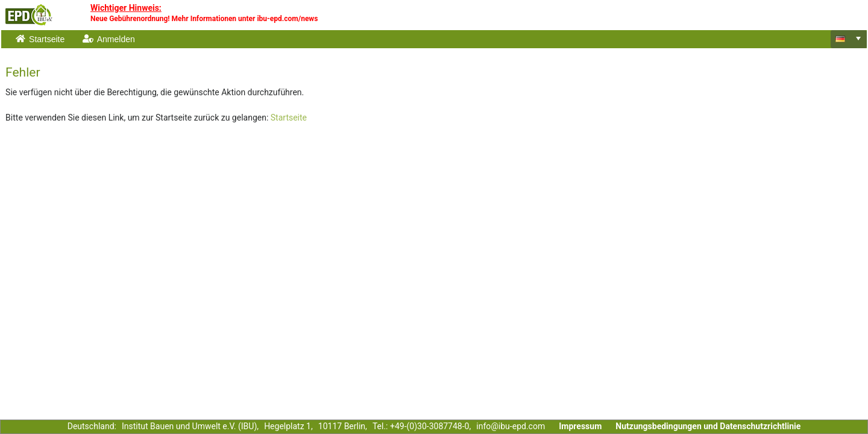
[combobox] (849, 39)
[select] (858, 39)
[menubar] (418, 39)
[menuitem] (41, 39)
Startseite (289, 118)
